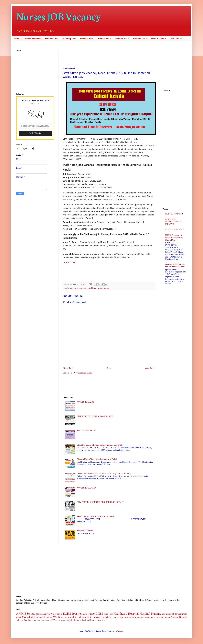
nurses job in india (74, 617)
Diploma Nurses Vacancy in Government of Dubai (97, 459)
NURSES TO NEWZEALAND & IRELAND (95, 416)
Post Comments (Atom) (83, 373)
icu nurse (166, 614)
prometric (62, 620)
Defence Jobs (52, 39)
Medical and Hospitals (41, 617)
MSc (55, 617)
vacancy (101, 620)
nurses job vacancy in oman (126, 617)
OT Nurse (55, 620)
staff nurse (92, 620)
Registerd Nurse (74, 620)
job (173, 614)
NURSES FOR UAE (85, 531)
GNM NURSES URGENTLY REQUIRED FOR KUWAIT (100, 502)
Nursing (175, 617)
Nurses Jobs (145, 617)
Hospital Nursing (103, 288)
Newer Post (68, 368)
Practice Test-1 (104, 39)
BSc (71, 288)
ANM (20, 614)
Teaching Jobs (69, 39)
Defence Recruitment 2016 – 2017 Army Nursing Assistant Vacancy (104, 473)
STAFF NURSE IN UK (86, 431)
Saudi (84, 620)
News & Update (158, 39)
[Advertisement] (91, 56)
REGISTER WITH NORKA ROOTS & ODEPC (96, 517)
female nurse (78, 288)
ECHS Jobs (70, 614)
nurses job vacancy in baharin (98, 617)
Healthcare (92, 288)
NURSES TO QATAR (86, 402)
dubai (60, 614)
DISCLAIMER (176, 39)
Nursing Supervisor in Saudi (40, 620)
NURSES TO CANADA (87, 488)
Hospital (133, 614)
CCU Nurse (36, 614)
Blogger (121, 631)
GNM (85, 288)
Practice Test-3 (140, 39)
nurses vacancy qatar (160, 617)
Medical (26, 617)
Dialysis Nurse (49, 614)
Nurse (61, 617)
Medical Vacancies (32, 39)
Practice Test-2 (122, 39)
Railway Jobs (86, 39)
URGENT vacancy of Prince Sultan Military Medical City (100, 445)
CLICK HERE (69, 262)
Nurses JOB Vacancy (59, 16)
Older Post (150, 368)
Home (17, 39)
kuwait (178, 614)
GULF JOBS (108, 614)
